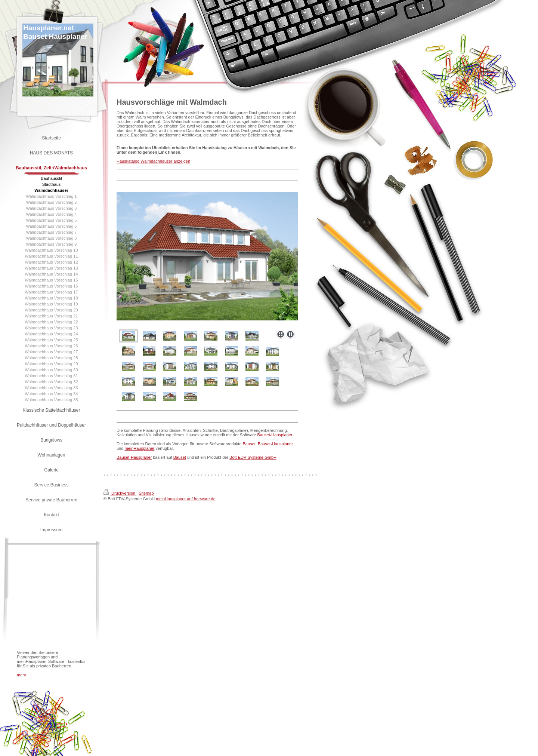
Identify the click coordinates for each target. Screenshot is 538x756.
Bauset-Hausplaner (275, 435)
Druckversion (120, 493)
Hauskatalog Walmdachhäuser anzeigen (153, 161)
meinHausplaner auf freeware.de (186, 499)
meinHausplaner (139, 448)
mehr (21, 675)
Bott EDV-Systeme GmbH (253, 457)
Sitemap (146, 493)
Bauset (249, 444)
